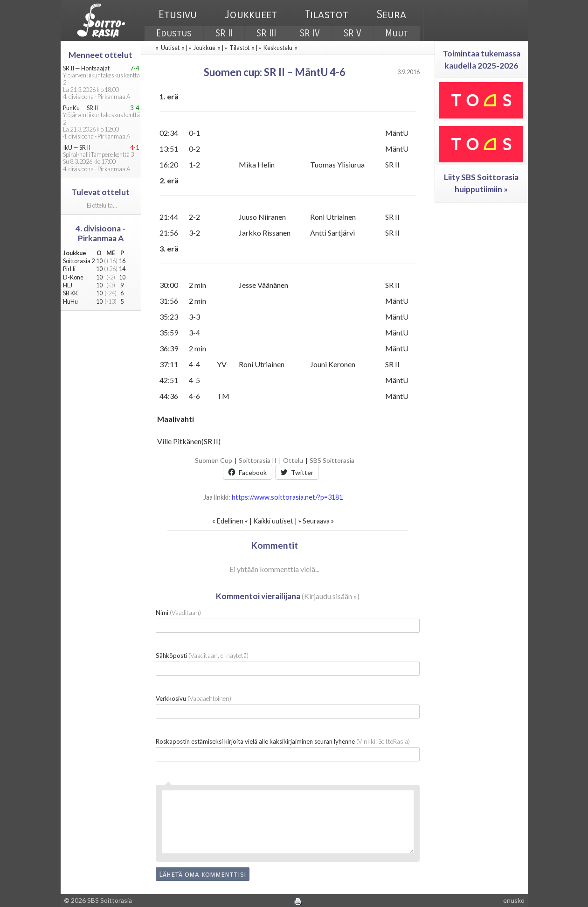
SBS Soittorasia (332, 460)
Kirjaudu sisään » (331, 596)
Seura (391, 14)
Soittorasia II (258, 460)
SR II (224, 33)
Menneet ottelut (100, 55)
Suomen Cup (214, 460)
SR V (353, 33)
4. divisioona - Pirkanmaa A (100, 233)
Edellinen (230, 521)
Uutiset (170, 48)
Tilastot (327, 14)
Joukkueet (251, 14)
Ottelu (293, 460)
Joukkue (204, 48)
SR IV (310, 33)
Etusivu (178, 14)
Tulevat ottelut (100, 192)
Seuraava (316, 521)
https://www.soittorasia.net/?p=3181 (287, 497)
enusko (514, 900)
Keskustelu (278, 48)
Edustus (174, 33)
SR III (266, 33)
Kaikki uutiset (274, 521)
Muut (397, 33)
